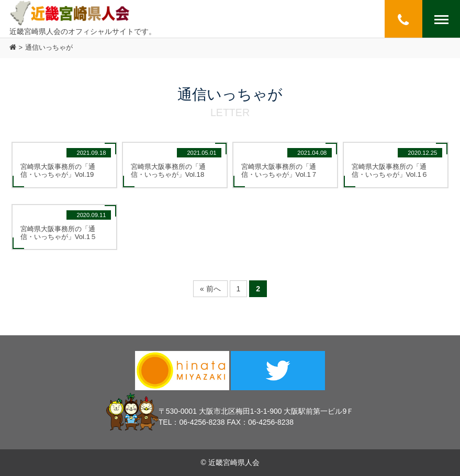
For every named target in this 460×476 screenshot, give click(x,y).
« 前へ (210, 289)
